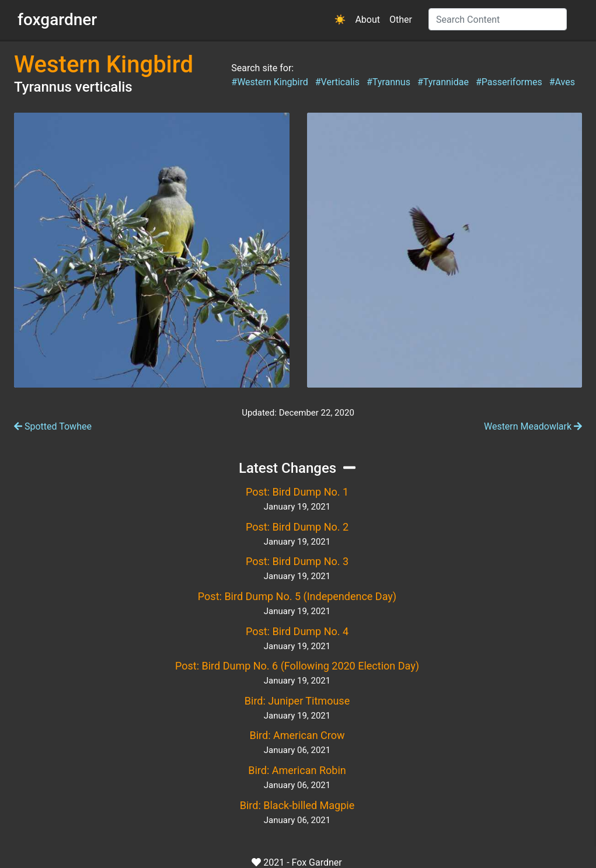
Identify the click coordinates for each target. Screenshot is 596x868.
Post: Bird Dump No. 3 (297, 561)
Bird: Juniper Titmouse (297, 701)
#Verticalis (337, 82)
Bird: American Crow (297, 735)
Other (401, 20)
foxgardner (57, 20)
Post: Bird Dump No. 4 (297, 631)
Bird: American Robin (297, 770)
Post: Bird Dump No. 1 (297, 492)
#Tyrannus (388, 82)
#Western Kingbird (269, 82)
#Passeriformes (509, 82)
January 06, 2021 (297, 750)
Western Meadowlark (533, 426)
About (367, 20)
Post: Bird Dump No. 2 (297, 527)
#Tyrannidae (443, 82)
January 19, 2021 (297, 507)
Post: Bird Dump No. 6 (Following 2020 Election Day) (297, 666)
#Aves (562, 82)
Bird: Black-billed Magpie (297, 805)
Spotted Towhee (53, 426)
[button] (340, 20)
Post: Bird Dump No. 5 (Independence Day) (297, 596)
